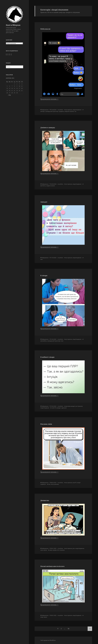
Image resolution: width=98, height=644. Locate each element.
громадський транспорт (52, 111)
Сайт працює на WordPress (48, 640)
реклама (56, 484)
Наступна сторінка (90, 629)
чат (75, 111)
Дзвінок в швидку (48, 127)
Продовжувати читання (49, 99)
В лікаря (44, 275)
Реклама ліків (46, 424)
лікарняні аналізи (69, 111)
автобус (43, 111)
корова (55, 550)
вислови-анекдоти (71, 406)
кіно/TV (75, 483)
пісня (52, 484)
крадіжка (61, 111)
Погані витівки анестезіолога (52, 566)
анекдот (59, 408)
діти (74, 548)
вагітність (43, 186)
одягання (64, 408)
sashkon (61, 110)
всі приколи (69, 110)
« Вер (9, 95)
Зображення (45, 110)
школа (45, 550)
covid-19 (54, 408)
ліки (41, 259)
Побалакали (45, 29)
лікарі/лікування (77, 110)
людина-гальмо (51, 186)
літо (58, 550)
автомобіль (44, 341)
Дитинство (45, 500)
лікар (42, 617)
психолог (62, 550)
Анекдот (44, 202)
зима (51, 550)
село (42, 550)
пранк (45, 617)
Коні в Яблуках (13, 25)
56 (69, 628)
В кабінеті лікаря (47, 357)
